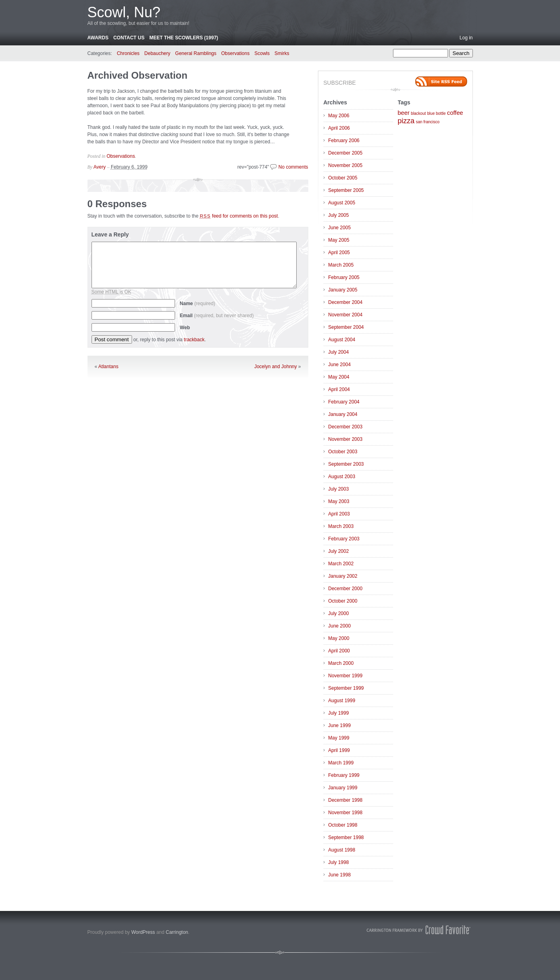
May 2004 (339, 377)
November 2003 (345, 439)
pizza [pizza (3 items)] (406, 121)
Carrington (177, 932)
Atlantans (108, 367)
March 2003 (341, 526)
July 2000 (339, 613)
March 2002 (341, 564)
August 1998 (342, 850)
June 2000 (340, 626)
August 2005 (342, 203)
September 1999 (346, 688)
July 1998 (339, 862)
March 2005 (341, 265)
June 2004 (340, 365)
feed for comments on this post (239, 216)
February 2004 (344, 402)
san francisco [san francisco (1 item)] (428, 122)
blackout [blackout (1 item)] (418, 113)
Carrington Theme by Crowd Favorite (419, 930)
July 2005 (339, 215)
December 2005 (345, 153)
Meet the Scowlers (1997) (184, 38)
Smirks (282, 53)
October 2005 (343, 178)
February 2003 (344, 539)
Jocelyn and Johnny (275, 367)
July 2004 (339, 352)
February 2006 (344, 141)
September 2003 (346, 464)
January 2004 (343, 414)
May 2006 (339, 116)
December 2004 (345, 302)
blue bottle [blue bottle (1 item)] (436, 113)
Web (185, 328)
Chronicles (128, 53)
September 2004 (346, 327)
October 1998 (343, 825)
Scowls (262, 53)
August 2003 (342, 477)
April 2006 (339, 128)
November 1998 (345, 813)
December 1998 (345, 800)
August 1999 (342, 701)
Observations (235, 53)
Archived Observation (137, 75)
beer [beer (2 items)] (404, 113)
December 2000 (345, 589)
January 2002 (343, 576)
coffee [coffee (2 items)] (455, 113)
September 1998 (346, 837)
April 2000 (339, 651)
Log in (466, 38)
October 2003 (343, 452)
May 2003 (339, 501)
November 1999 (345, 676)
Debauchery (158, 53)
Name (198, 304)
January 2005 (343, 290)
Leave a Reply (110, 234)
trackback (194, 340)
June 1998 (340, 875)
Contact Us (129, 38)
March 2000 (341, 663)
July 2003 (339, 489)
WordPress (143, 932)
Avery (100, 167)
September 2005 (346, 190)
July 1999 (339, 713)
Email (217, 316)
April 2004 (339, 389)
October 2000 (343, 601)
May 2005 (339, 240)
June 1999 (340, 725)
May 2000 (339, 638)
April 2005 (339, 253)
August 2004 (342, 340)
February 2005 (344, 277)
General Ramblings (196, 53)
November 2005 (345, 165)
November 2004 (345, 315)
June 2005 (340, 228)
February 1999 (344, 775)
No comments (293, 167)
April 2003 (339, 514)
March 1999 (341, 763)
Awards (98, 38)
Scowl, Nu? (124, 12)
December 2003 (345, 427)
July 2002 (339, 551)
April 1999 (339, 750)
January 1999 (343, 788)
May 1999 (339, 738)
